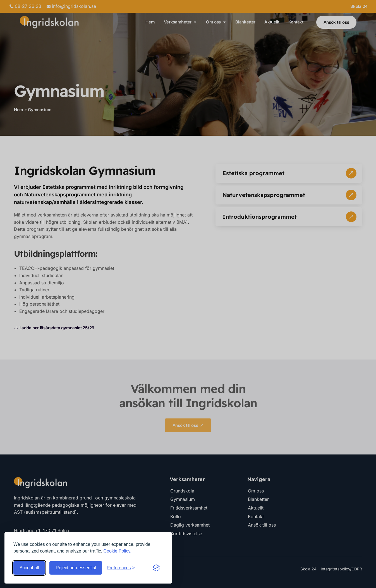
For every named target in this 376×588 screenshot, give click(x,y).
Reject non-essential (76, 568)
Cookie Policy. (118, 551)
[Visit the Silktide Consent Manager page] (156, 568)
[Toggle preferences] (121, 568)
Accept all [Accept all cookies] (29, 568)
